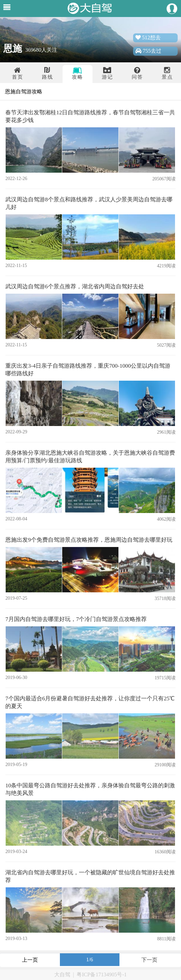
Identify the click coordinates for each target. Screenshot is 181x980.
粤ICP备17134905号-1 (101, 974)
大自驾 (62, 974)
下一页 (149, 960)
